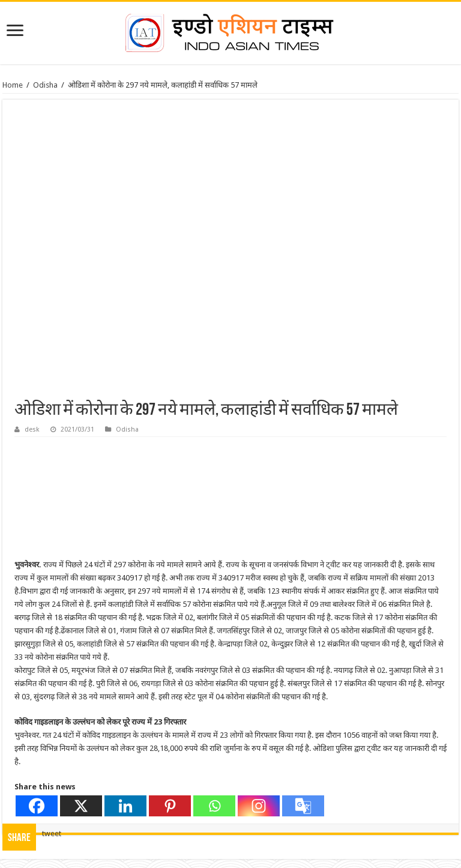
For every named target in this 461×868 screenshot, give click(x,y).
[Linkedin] (125, 806)
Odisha (45, 85)
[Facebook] (37, 806)
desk (32, 429)
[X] (81, 806)
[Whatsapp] (214, 806)
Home (13, 85)
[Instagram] (259, 806)
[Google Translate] (303, 806)
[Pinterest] (170, 806)
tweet (52, 833)
